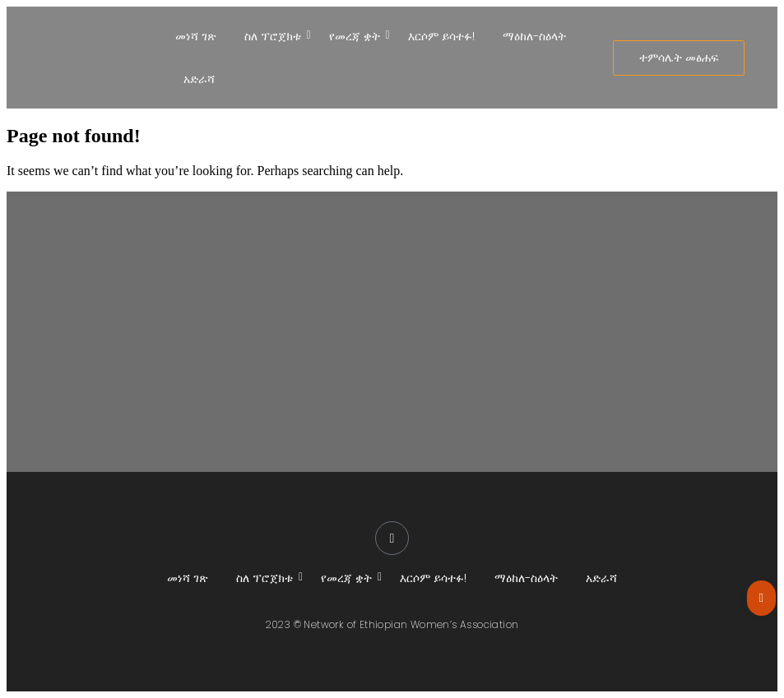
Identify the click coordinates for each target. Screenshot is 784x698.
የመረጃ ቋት (357, 36)
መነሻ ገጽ (196, 36)
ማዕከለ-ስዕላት (534, 36)
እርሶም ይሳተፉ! (441, 36)
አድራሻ (199, 79)
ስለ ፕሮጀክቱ (276, 36)
